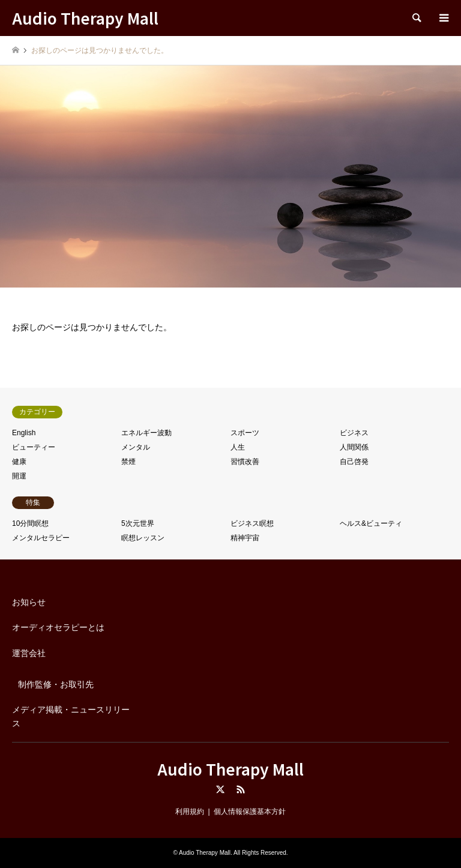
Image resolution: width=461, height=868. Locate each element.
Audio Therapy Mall (230, 769)
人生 (238, 447)
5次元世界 (138, 523)
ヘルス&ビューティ (371, 523)
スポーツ (245, 433)
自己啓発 (354, 462)
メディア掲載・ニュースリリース (71, 716)
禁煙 (128, 462)
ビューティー (34, 447)
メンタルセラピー (41, 538)
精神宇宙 (245, 538)
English (24, 433)
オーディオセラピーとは (58, 627)
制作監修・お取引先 (56, 684)
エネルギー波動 (146, 433)
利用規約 (190, 812)
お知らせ (29, 602)
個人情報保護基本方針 (250, 812)
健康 (19, 462)
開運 (19, 476)
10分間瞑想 (30, 523)
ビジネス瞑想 (252, 523)
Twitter (220, 789)
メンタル (136, 447)
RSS (241, 789)
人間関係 (354, 447)
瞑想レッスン (143, 538)
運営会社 (29, 653)
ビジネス (354, 433)
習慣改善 (245, 462)
